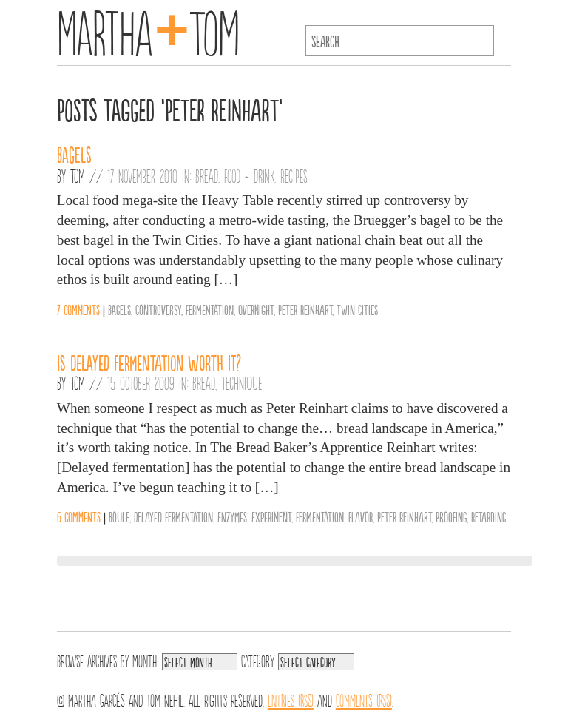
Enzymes (232, 516)
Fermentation (210, 309)
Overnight (256, 309)
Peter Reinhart (305, 309)
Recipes (294, 175)
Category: (258, 660)
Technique (242, 382)
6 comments (79, 516)
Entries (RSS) (291, 699)
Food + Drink (249, 175)
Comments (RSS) (364, 699)
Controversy (158, 309)
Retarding (488, 516)
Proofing (451, 516)
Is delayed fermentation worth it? (149, 362)
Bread (207, 175)
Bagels (74, 154)
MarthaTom (148, 30)
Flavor (361, 516)
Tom (78, 175)
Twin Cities (357, 309)
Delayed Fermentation (173, 516)
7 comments (78, 309)
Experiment (271, 516)
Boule (119, 516)
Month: (145, 660)
